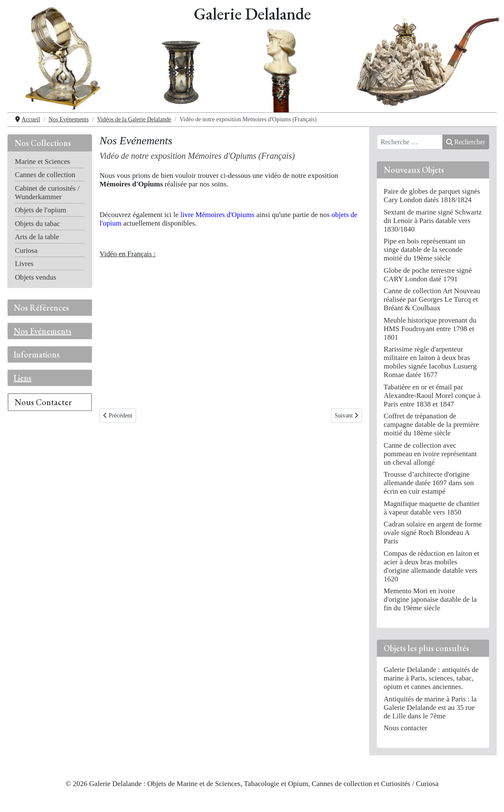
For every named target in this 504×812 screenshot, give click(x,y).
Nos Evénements (43, 331)
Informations (37, 355)
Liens (23, 378)
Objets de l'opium (40, 210)
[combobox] (410, 142)
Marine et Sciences (43, 162)
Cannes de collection (45, 175)
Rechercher (466, 142)
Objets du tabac (37, 224)
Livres (24, 264)
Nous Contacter (43, 402)
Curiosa (26, 250)
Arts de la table (37, 237)
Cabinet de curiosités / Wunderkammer (47, 193)
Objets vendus (36, 277)
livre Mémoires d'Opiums (217, 215)
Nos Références (41, 308)
